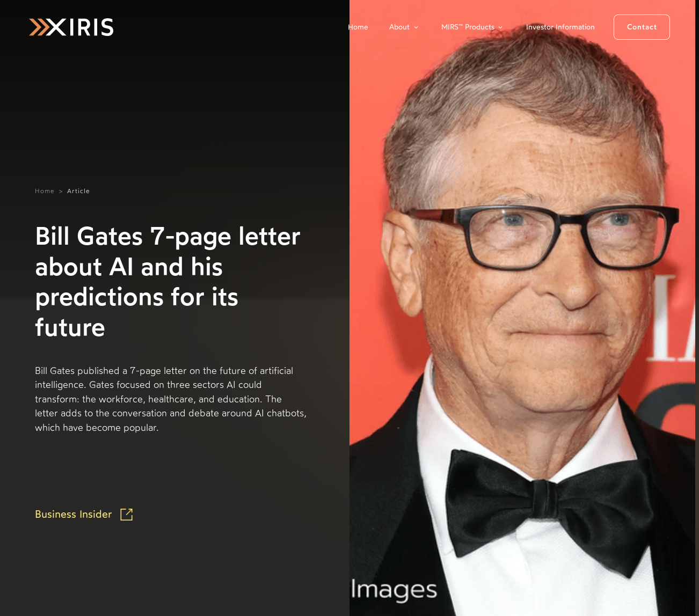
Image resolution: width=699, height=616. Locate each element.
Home (358, 27)
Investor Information (560, 27)
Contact (642, 27)
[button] (405, 27)
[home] (71, 27)
